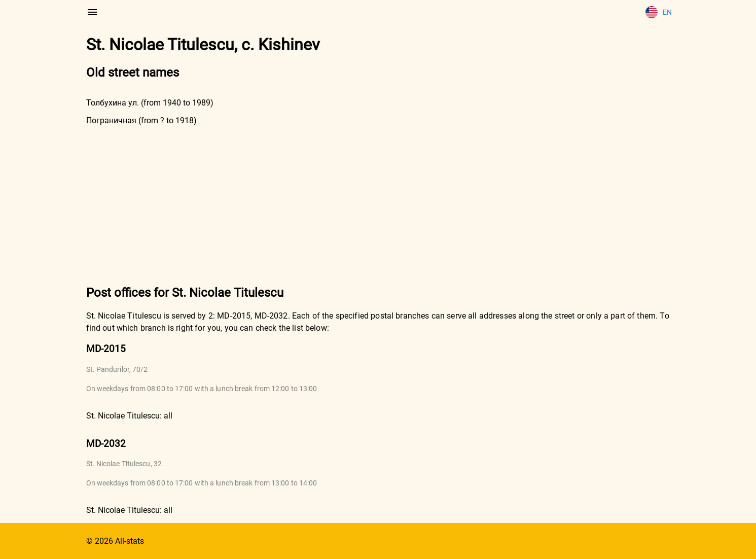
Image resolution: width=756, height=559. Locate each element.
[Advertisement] (378, 204)
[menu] (92, 12)
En (659, 12)
